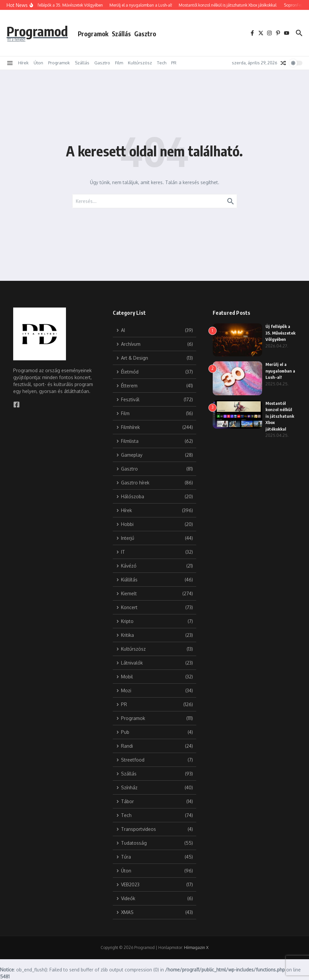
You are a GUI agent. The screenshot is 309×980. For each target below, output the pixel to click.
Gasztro (145, 34)
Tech (162, 63)
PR (174, 63)
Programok (93, 34)
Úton (38, 63)
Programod (37, 31)
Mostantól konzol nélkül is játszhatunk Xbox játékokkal (280, 416)
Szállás (121, 34)
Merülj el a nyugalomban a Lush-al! (280, 371)
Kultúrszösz (140, 63)
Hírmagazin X (196, 947)
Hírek (23, 63)
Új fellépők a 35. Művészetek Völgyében (280, 333)
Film (119, 63)
